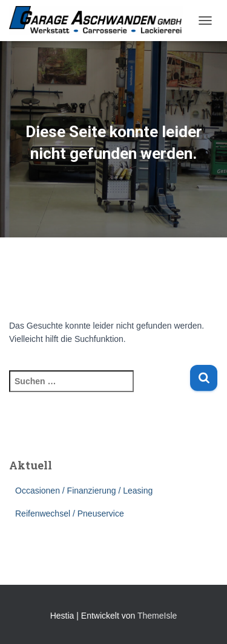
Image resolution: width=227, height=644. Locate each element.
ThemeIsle (157, 616)
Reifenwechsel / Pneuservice (70, 514)
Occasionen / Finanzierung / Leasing (84, 491)
